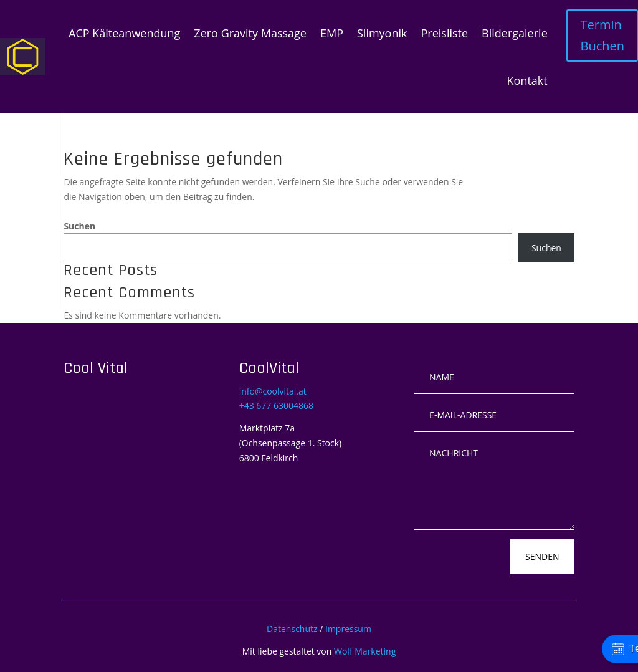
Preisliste (445, 33)
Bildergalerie (515, 33)
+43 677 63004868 (276, 406)
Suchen (79, 226)
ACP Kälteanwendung (124, 33)
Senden (542, 556)
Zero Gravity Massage (250, 33)
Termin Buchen (602, 35)
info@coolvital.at (273, 391)
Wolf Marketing (365, 651)
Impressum (348, 629)
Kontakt (527, 80)
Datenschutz (292, 629)
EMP (332, 33)
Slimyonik (382, 33)
